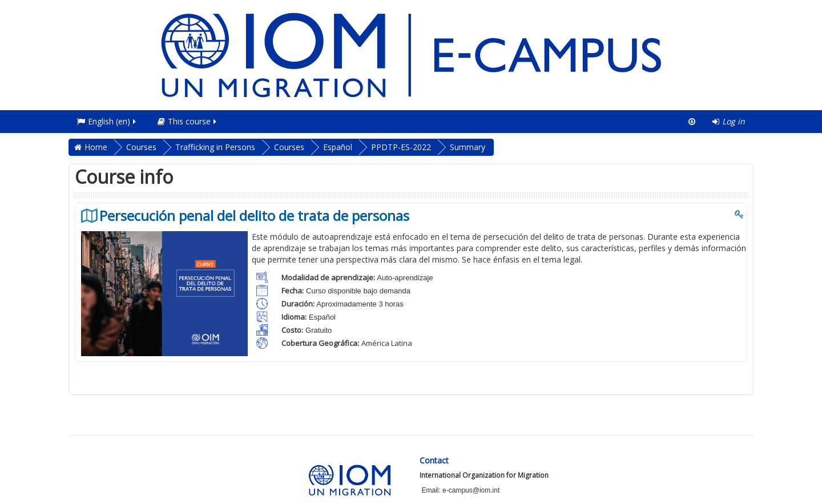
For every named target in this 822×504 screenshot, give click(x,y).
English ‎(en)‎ (107, 121)
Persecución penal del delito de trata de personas (254, 216)
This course (188, 121)
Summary (468, 147)
